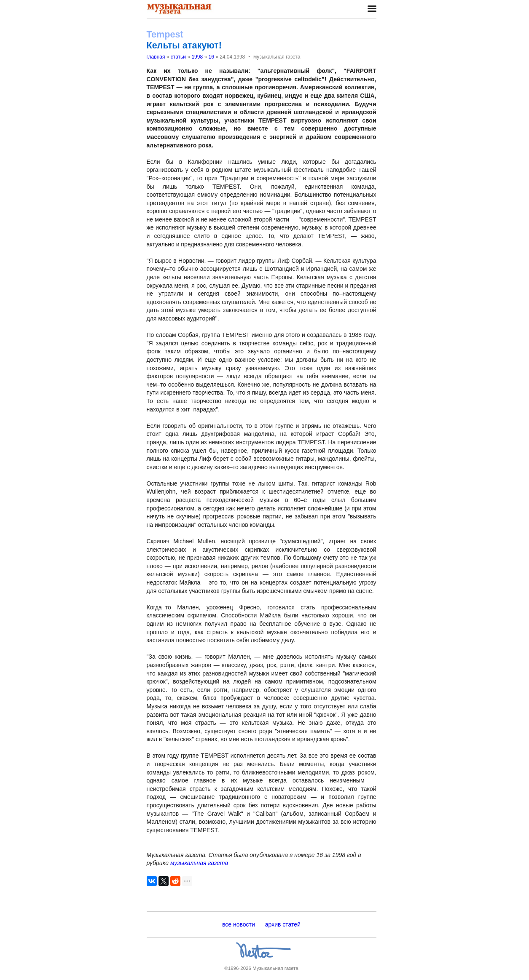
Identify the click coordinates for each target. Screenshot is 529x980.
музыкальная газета (199, 863)
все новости (239, 924)
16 (211, 57)
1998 (197, 57)
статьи (178, 57)
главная (156, 57)
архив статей (283, 924)
